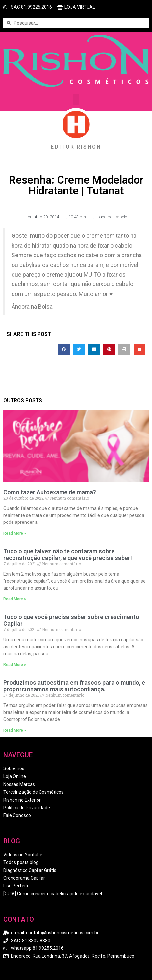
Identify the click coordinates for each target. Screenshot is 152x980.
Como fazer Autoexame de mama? (50, 492)
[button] (76, 99)
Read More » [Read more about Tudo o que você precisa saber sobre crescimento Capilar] (15, 665)
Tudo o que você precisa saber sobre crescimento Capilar (71, 620)
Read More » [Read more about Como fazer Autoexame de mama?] (15, 533)
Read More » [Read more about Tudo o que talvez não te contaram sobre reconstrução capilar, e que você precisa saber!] (15, 599)
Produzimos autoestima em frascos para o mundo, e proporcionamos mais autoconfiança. (74, 686)
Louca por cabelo (111, 217)
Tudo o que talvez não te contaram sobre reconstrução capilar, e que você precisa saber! (68, 555)
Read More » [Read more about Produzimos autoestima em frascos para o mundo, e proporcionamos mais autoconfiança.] (15, 730)
